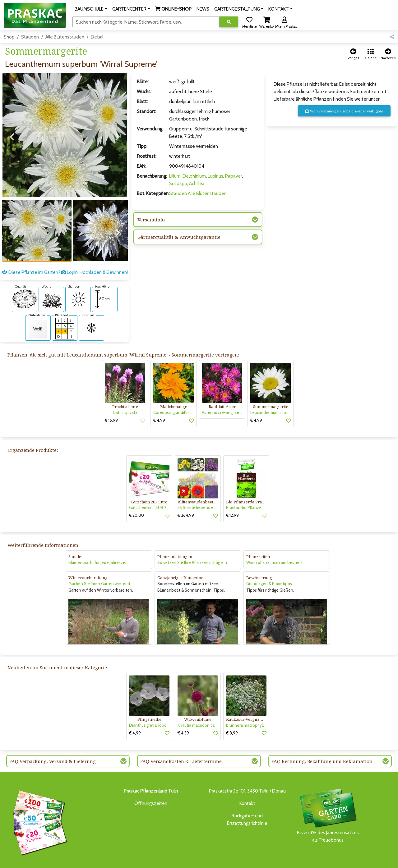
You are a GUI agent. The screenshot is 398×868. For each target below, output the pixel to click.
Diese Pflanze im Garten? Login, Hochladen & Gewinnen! (65, 251)
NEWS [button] (203, 9)
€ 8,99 (232, 711)
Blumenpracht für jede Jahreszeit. (99, 541)
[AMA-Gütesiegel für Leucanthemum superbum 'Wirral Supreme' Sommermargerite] (25, 277)
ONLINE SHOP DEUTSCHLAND (244, 859)
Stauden (30, 37)
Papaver (234, 176)
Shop (9, 37)
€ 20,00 (137, 493)
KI (294, 859)
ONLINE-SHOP (145, 859)
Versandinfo (151, 220)
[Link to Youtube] (389, 861)
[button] (91, 9)
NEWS (168, 859)
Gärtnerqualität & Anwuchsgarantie (179, 237)
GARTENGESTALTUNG (196, 859)
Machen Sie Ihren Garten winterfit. (100, 562)
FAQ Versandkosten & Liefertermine (181, 739)
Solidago (178, 184)
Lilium (175, 176)
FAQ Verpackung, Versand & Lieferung (53, 739)
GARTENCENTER (112, 859)
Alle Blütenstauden (65, 37)
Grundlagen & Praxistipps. (270, 562)
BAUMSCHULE (82, 859)
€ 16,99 (111, 398)
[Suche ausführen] (229, 22)
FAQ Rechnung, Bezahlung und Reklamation (322, 739)
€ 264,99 (186, 493)
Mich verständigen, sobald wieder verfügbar (344, 111)
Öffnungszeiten (151, 782)
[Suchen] (146, 22)
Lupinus (215, 176)
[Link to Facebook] (376, 861)
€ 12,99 (232, 493)
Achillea (197, 184)
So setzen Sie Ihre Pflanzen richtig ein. (193, 541)
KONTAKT (281, 859)
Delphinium (194, 176)
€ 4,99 (159, 398)
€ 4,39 (183, 711)
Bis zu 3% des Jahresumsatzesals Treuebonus (328, 793)
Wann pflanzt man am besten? (274, 541)
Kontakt (247, 782)
